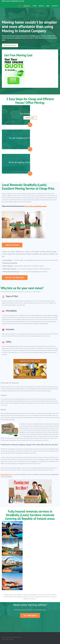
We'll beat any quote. (10, 45)
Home (20, 7)
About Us (41, 7)
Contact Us (55, 7)
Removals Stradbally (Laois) (13, 3)
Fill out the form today (15, 278)
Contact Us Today (12, 245)
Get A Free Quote (30, 615)
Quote (7, 639)
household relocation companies (31, 597)
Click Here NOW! (30, 118)
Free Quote (27, 7)
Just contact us (6, 474)
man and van (33, 599)
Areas (48, 7)
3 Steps (34, 7)
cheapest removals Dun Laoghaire (47, 595)
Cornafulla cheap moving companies (13, 597)
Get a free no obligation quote (36, 206)
